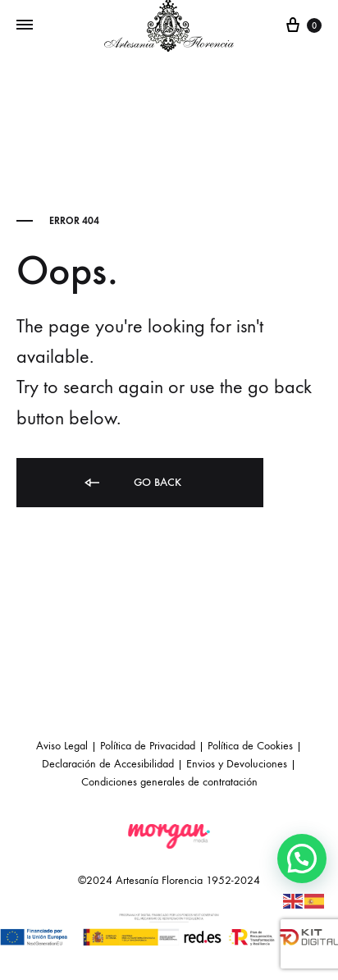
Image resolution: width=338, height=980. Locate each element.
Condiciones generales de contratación (169, 782)
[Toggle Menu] (25, 25)
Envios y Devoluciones (237, 764)
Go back (132, 483)
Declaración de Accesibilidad (108, 764)
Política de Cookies (250, 746)
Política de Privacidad (148, 746)
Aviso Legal (62, 746)
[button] (302, 859)
